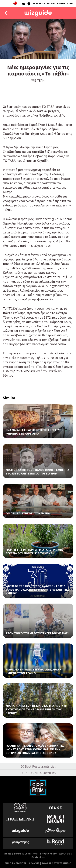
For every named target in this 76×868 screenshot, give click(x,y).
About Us (65, 854)
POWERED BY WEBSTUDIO (56, 863)
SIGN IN (51, 3)
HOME (70, 3)
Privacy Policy (48, 854)
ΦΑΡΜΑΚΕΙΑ (39, 3)
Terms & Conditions (26, 854)
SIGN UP (61, 3)
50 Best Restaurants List (38, 766)
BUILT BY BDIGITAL (16, 863)
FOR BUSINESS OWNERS (38, 773)
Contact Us (38, 857)
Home (8, 854)
